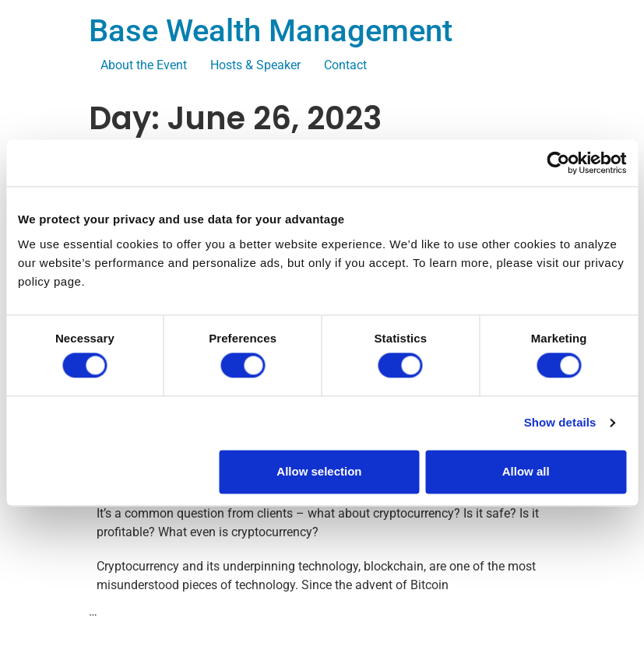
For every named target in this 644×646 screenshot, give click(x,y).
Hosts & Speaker (255, 65)
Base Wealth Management (271, 31)
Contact (345, 65)
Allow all (526, 471)
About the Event (144, 65)
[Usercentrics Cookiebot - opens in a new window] (558, 163)
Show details (560, 423)
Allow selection (319, 471)
